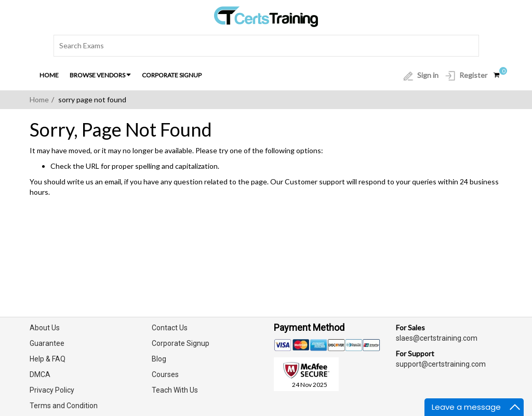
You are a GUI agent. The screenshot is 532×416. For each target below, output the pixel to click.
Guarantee (47, 343)
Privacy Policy (52, 390)
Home (49, 75)
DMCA (40, 374)
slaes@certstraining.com (437, 338)
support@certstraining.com (441, 364)
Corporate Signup (172, 75)
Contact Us (170, 328)
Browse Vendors (100, 75)
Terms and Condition (64, 406)
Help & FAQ (48, 359)
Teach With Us (175, 390)
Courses (165, 374)
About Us (45, 328)
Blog (159, 359)
